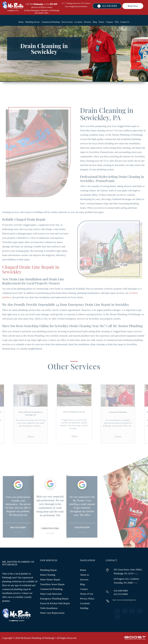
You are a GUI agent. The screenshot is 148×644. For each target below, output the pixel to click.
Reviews (88, 22)
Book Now (133, 6)
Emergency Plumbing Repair (54, 599)
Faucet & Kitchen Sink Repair (55, 603)
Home (21, 22)
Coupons (109, 22)
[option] (18, 515)
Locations (78, 22)
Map (136, 573)
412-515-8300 (121, 594)
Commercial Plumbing (51, 22)
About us (85, 575)
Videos (101, 22)
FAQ (117, 22)
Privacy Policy (87, 599)
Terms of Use (87, 594)
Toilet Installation (49, 608)
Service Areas (67, 22)
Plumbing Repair (49, 570)
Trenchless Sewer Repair (52, 584)
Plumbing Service (33, 22)
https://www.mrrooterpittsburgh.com (124, 600)
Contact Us (125, 22)
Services (84, 580)
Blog (95, 22)
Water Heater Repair (50, 580)
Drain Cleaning (48, 575)
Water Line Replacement (52, 613)
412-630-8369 (109, 6)
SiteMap (84, 608)
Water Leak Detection (51, 594)
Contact (84, 589)
